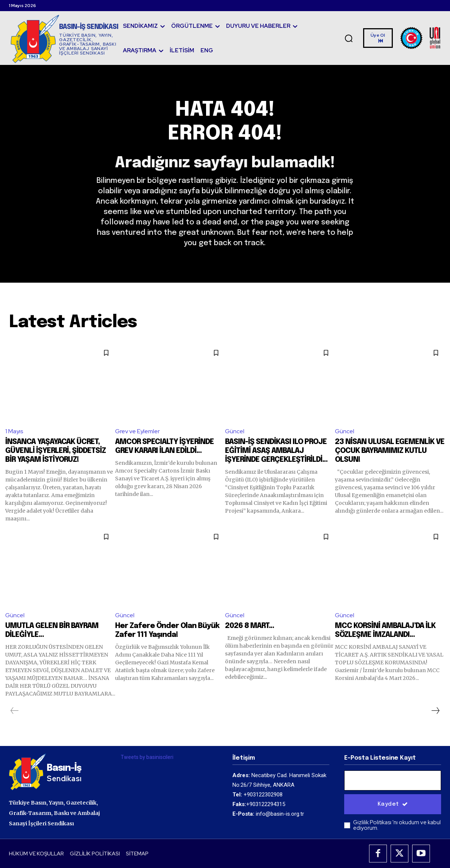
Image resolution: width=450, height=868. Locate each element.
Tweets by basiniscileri (147, 757)
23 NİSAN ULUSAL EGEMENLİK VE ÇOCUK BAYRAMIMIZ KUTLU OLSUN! (390, 451)
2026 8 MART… (250, 626)
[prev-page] (15, 711)
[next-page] (435, 711)
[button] (349, 38)
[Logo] (64, 39)
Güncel (235, 432)
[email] (393, 781)
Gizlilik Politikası (373, 823)
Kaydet (393, 805)
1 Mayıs (14, 432)
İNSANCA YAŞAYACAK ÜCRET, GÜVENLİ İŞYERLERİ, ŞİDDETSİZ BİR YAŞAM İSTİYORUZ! (56, 451)
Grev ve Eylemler (137, 432)
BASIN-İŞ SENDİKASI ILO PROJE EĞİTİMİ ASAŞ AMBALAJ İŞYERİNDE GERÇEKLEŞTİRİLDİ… (276, 451)
